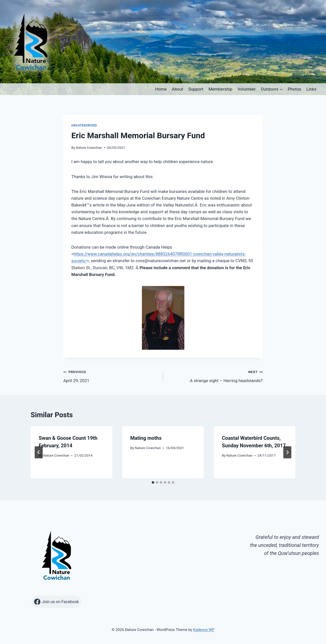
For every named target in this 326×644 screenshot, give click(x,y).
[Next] (287, 452)
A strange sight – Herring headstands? (215, 376)
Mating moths (146, 438)
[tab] (153, 482)
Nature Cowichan (89, 148)
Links (311, 89)
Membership (220, 89)
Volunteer (246, 89)
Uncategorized (84, 125)
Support (196, 89)
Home (161, 89)
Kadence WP (204, 630)
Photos (295, 89)
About (177, 89)
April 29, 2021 (111, 376)
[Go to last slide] (39, 452)
